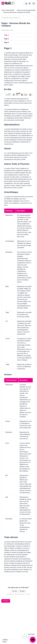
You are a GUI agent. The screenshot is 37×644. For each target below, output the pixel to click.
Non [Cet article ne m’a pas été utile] (23, 591)
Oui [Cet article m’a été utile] (16, 591)
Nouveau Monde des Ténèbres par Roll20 (17, 12)
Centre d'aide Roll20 (8, 10)
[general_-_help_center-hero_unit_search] (18, 18)
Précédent (6, 601)
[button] (34, 3)
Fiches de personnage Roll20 (26, 10)
